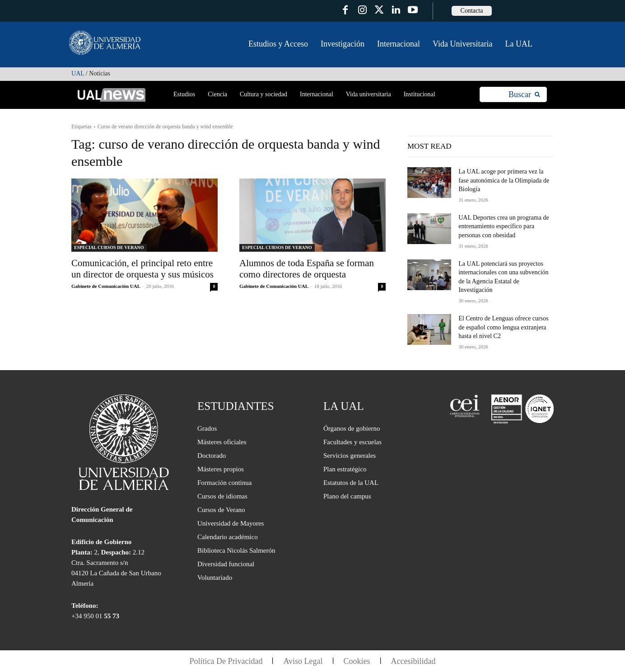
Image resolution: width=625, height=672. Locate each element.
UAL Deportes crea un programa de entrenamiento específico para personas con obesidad (504, 226)
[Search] (524, 95)
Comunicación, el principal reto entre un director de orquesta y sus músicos (142, 269)
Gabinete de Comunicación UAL (106, 286)
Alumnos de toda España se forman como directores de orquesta (307, 269)
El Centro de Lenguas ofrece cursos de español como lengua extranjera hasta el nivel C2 (503, 327)
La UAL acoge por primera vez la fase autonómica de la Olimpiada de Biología (504, 180)
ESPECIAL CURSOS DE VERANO (109, 247)
